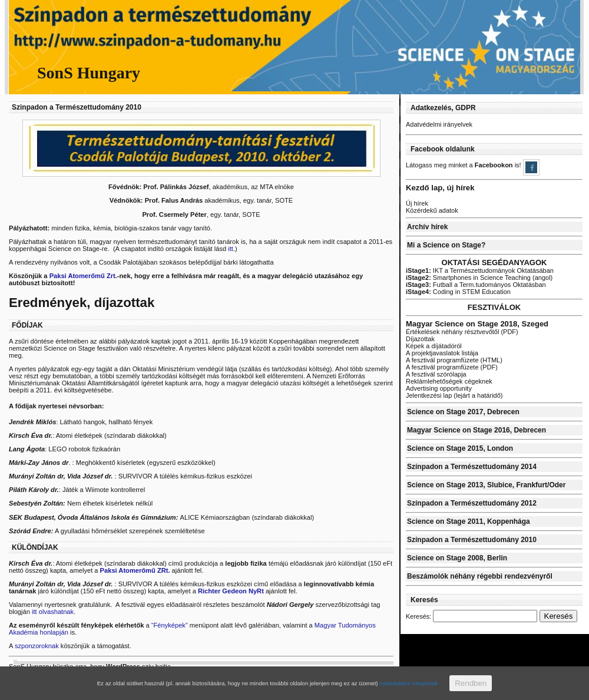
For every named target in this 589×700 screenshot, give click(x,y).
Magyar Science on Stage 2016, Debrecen (477, 430)
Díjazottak (420, 339)
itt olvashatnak (53, 612)
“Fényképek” (170, 625)
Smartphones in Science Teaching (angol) (479, 278)
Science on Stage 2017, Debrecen (463, 412)
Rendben (471, 683)
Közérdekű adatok (432, 210)
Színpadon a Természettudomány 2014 (472, 467)
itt (231, 249)
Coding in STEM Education (458, 292)
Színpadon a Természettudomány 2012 (472, 503)
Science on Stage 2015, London (460, 448)
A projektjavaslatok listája (442, 353)
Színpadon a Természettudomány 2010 (472, 540)
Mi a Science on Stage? (446, 245)
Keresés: (418, 616)
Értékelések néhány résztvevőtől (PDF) (462, 332)
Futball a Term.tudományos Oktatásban (476, 285)
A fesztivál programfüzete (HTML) (454, 360)
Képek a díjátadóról (434, 346)
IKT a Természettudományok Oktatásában (480, 270)
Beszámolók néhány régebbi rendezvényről (480, 576)
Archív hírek (427, 227)
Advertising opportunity (439, 388)
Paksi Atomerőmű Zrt (82, 276)
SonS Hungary (89, 73)
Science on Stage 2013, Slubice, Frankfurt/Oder (486, 485)
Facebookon (495, 165)
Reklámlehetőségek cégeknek (449, 381)
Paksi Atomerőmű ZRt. (135, 570)
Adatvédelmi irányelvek (439, 124)
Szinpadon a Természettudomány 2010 (77, 107)
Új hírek (417, 203)
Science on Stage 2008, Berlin (457, 558)
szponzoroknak (38, 646)
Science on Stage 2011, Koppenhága (469, 521)
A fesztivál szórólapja (436, 374)
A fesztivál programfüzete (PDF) (452, 367)
